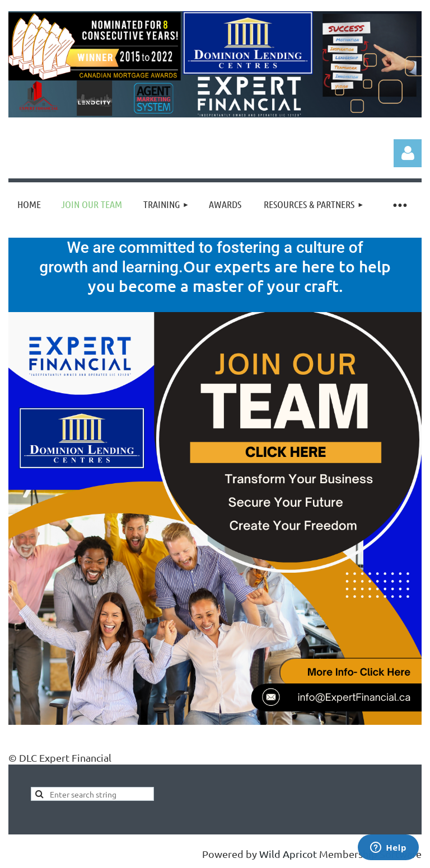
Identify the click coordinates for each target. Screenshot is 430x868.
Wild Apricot (288, 854)
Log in (408, 153)
